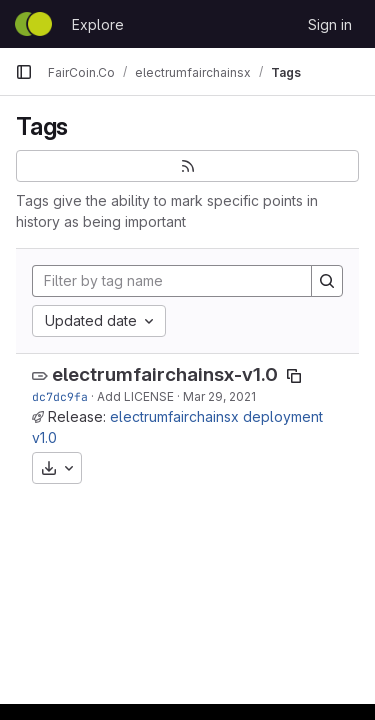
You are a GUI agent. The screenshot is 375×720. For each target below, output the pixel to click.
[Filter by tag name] (172, 281)
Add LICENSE (135, 396)
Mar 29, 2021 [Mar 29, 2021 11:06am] (219, 396)
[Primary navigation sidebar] (24, 72)
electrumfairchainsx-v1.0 (165, 374)
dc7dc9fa (60, 396)
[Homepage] (33, 24)
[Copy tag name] (294, 376)
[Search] (327, 281)
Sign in (330, 24)
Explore (98, 24)
